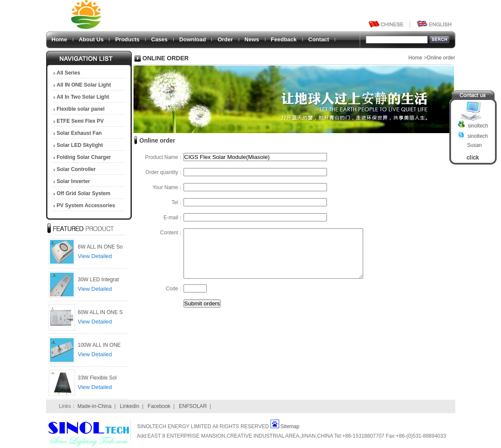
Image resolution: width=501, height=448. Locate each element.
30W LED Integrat (98, 280)
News (252, 39)
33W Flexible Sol (97, 378)
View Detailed (95, 256)
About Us (91, 39)
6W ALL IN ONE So (100, 247)
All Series (69, 73)
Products (127, 39)
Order (225, 39)
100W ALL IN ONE (100, 345)
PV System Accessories (86, 205)
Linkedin (129, 406)
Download (193, 39)
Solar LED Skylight (80, 145)
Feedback (284, 39)
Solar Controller (76, 169)
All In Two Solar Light (83, 97)
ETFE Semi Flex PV (80, 121)
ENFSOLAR (193, 406)
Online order (441, 58)
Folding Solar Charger (84, 157)
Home (59, 39)
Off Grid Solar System (84, 193)
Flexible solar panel (81, 109)
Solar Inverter (73, 181)
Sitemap (290, 426)
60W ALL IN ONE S (100, 312)
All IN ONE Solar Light (84, 85)
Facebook (159, 406)
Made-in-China (95, 406)
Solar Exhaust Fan (79, 133)
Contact (319, 39)
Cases (159, 39)
